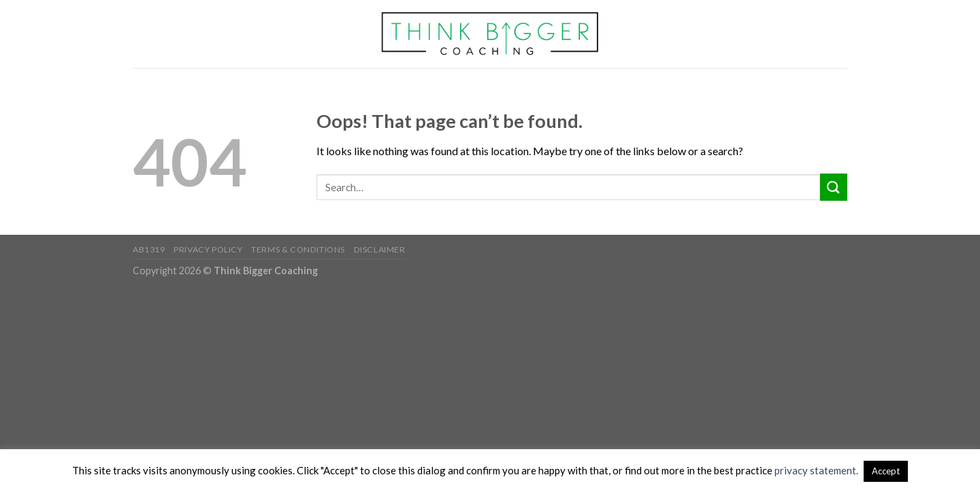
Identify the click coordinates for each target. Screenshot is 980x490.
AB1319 (149, 249)
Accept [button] (886, 471)
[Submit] (834, 187)
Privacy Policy (208, 249)
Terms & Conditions (298, 249)
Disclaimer (380, 249)
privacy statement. (816, 470)
